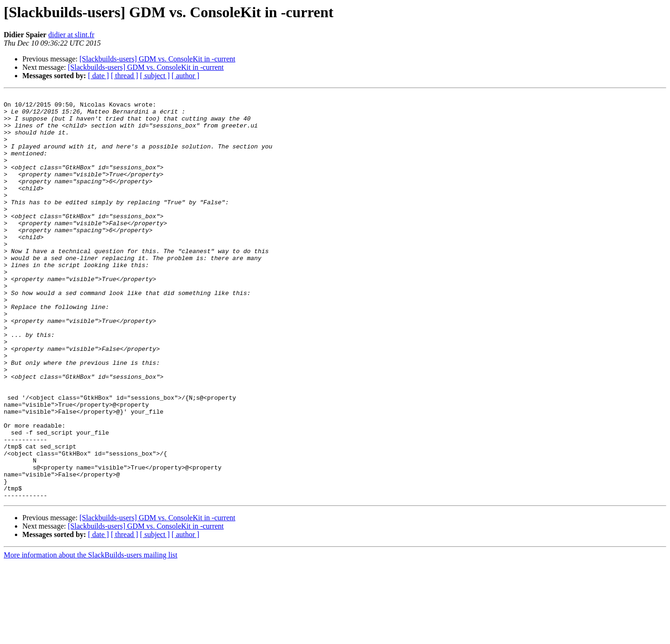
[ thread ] (124, 76)
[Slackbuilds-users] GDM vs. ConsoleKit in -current (157, 59)
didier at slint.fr (71, 35)
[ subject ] (155, 76)
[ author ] (186, 76)
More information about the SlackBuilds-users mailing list (90, 636)
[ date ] (98, 76)
